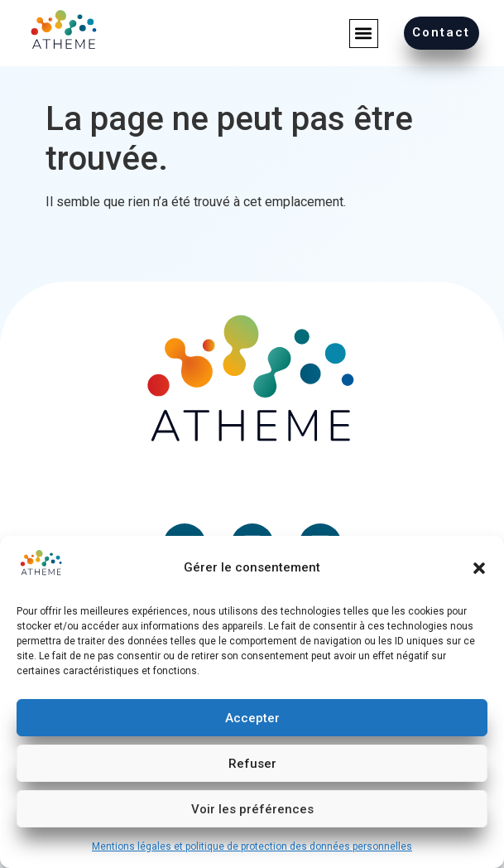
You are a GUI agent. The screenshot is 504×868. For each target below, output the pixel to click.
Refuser (252, 764)
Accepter (252, 718)
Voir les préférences (252, 809)
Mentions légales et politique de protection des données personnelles (252, 846)
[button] (479, 568)
